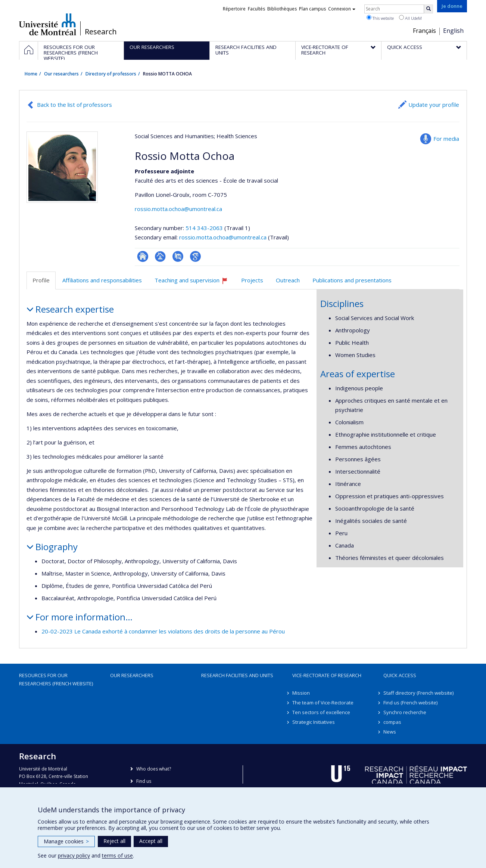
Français (424, 31)
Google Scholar (195, 256)
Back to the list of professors (74, 105)
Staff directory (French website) (418, 693)
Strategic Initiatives (314, 722)
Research (101, 32)
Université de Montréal (48, 24)
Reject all (114, 841)
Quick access (400, 675)
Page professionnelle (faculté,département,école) (160, 256)
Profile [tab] (41, 280)
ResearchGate (143, 256)
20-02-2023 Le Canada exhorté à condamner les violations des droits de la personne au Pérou (163, 631)
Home (31, 74)
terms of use (117, 855)
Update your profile (434, 105)
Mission (301, 693)
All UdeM (410, 18)
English (453, 31)
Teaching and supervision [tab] (194, 283)
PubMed (178, 256)
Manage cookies (66, 841)
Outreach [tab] (288, 280)
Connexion (342, 9)
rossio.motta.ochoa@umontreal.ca (178, 209)
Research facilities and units (237, 675)
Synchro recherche (405, 712)
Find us (144, 781)
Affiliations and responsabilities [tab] (102, 280)
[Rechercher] (429, 9)
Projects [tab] (252, 280)
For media (446, 139)
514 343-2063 (205, 228)
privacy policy (74, 855)
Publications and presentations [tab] (352, 280)
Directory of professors (111, 74)
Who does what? (154, 769)
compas (392, 722)
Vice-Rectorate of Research (327, 675)
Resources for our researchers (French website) (56, 679)
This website (380, 18)
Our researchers (61, 74)
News (390, 732)
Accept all (151, 841)
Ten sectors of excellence (321, 712)
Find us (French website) (410, 703)
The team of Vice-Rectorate (323, 703)
